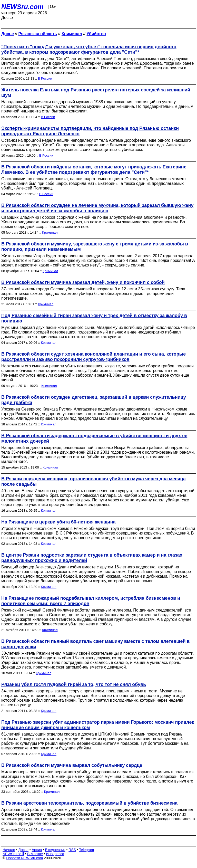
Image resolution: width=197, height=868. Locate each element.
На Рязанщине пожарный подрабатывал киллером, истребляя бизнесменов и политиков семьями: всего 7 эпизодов (91, 601)
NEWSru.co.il (13, 854)
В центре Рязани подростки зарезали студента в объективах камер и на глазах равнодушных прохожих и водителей (92, 558)
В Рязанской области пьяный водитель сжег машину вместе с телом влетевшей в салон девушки (96, 644)
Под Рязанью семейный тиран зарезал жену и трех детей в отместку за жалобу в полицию (94, 318)
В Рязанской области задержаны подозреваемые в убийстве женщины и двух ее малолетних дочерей (94, 438)
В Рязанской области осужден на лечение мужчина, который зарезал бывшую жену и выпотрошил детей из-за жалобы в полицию (97, 208)
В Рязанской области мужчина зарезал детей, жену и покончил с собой (83, 282)
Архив (37, 850)
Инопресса (55, 854)
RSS (72, 850)
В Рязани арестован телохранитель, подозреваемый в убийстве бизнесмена (89, 803)
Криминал (50, 232)
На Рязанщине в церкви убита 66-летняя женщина (58, 522)
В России (45, 78)
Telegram (87, 850)
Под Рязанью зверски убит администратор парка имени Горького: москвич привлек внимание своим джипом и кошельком (98, 725)
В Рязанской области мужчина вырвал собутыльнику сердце (72, 765)
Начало (9, 850)
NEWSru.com (22, 7)
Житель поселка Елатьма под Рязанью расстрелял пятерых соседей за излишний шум (96, 93)
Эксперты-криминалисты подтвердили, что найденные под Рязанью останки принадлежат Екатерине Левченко (90, 131)
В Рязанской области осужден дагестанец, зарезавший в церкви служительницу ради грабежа (94, 400)
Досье (23, 850)
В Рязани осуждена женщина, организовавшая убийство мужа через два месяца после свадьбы (93, 481)
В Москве (35, 854)
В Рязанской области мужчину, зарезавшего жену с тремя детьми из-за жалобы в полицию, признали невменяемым (95, 247)
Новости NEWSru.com (24, 858)
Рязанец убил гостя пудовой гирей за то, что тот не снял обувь (74, 684)
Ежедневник (55, 850)
